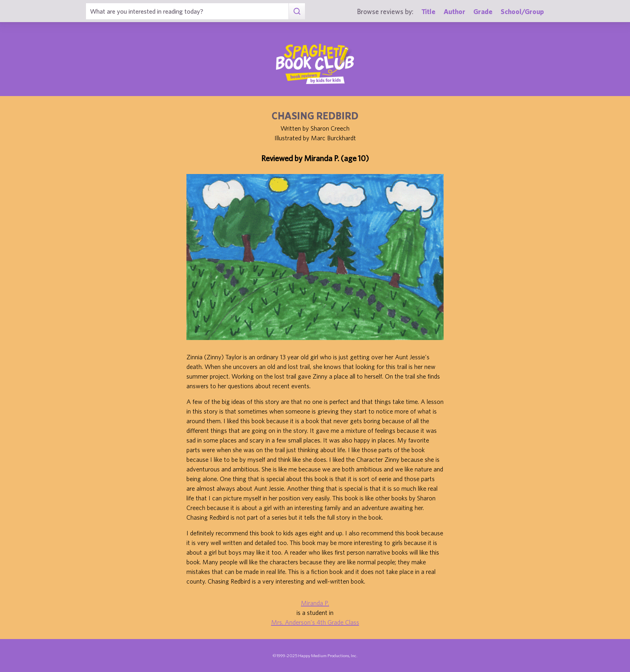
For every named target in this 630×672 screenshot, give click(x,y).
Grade (483, 11)
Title (429, 11)
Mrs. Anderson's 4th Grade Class (315, 622)
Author (454, 11)
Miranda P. (315, 603)
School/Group (522, 11)
